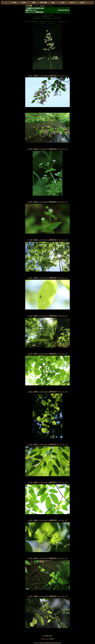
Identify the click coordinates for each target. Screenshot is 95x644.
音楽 (53, 3)
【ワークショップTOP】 (47, 639)
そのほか (82, 3)
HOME (14, 3)
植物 (34, 3)
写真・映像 (43, 3)
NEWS (24, 3)
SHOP (63, 3)
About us (72, 3)
